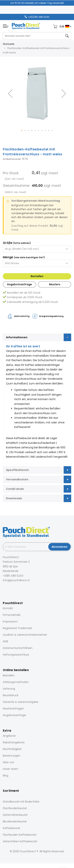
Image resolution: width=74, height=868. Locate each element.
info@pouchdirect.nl (16, 580)
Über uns (9, 762)
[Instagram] (9, 589)
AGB (5, 641)
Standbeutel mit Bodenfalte (21, 802)
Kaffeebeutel (11, 828)
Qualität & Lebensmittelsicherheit (25, 635)
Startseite (9, 44)
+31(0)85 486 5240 (39, 17)
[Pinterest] (19, 589)
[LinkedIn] (14, 589)
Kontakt (8, 608)
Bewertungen (12, 756)
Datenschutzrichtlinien (18, 648)
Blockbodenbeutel (15, 821)
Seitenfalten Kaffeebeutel (20, 841)
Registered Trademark (17, 628)
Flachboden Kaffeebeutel (20, 835)
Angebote (9, 736)
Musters (55, 284)
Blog (6, 775)
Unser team (11, 769)
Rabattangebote (14, 742)
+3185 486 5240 (13, 576)
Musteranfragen (13, 709)
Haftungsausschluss (16, 655)
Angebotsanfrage (19, 284)
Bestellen (37, 276)
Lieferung (9, 689)
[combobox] (37, 36)
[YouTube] (25, 589)
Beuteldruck (11, 695)
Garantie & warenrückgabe (21, 702)
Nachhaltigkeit (12, 749)
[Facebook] (4, 589)
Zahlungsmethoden (16, 682)
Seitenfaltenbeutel (15, 815)
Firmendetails (12, 615)
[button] (10, 93)
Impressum (10, 621)
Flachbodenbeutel (15, 808)
